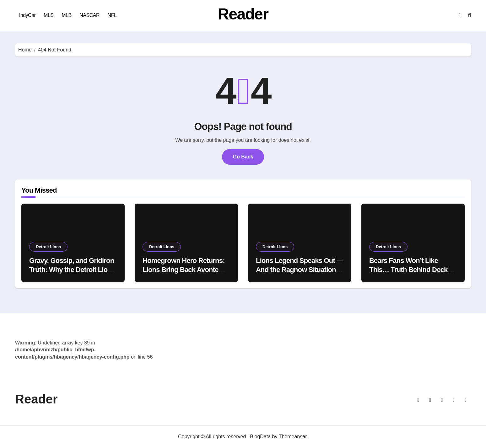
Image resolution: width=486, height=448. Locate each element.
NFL (112, 15)
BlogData (260, 437)
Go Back (243, 157)
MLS (49, 15)
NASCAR (89, 15)
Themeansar (293, 437)
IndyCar (27, 15)
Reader (243, 14)
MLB (66, 15)
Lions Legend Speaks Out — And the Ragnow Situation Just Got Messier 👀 (300, 269)
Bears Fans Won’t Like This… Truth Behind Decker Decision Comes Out (411, 269)
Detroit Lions (48, 247)
